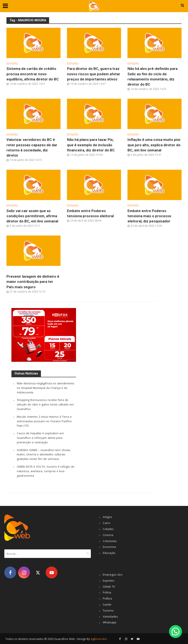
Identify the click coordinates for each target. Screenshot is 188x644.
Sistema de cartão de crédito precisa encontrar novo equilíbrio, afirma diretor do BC (32, 77)
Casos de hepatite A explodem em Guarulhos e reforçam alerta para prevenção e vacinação (41, 439)
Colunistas (110, 542)
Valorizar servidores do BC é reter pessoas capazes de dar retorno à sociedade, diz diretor (32, 149)
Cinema (108, 536)
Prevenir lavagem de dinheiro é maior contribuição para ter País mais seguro (33, 284)
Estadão (12, 64)
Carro (107, 524)
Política (108, 599)
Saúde (107, 605)
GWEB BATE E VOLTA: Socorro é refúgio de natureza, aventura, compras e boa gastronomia (45, 472)
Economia (110, 548)
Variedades (110, 616)
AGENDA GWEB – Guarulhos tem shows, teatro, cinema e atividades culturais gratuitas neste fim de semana (45, 456)
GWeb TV (109, 587)
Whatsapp (110, 622)
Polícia (107, 593)
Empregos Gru (113, 575)
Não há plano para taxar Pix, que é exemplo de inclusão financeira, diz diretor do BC (92, 146)
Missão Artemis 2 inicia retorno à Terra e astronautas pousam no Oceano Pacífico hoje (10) (45, 423)
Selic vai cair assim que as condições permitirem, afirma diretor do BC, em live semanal (33, 217)
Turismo (109, 610)
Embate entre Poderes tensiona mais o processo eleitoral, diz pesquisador (150, 217)
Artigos (108, 518)
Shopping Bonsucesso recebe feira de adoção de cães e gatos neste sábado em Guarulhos (46, 407)
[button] (176, 632)
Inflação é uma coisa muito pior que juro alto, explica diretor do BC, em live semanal (154, 146)
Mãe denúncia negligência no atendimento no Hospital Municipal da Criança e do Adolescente (46, 390)
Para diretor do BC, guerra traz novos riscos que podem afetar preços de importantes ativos (94, 77)
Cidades (108, 530)
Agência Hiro (99, 639)
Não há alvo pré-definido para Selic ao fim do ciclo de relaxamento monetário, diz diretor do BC (153, 77)
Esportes (109, 581)
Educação (110, 553)
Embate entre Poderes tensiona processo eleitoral (91, 215)
